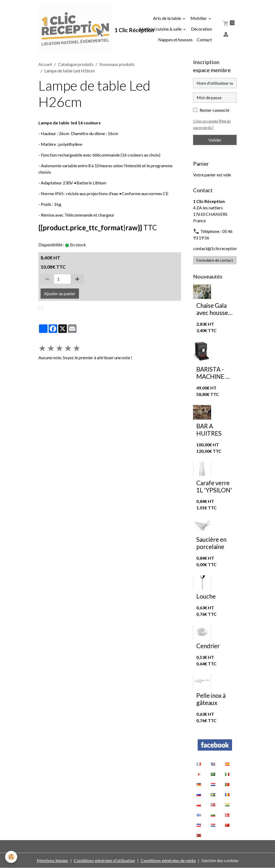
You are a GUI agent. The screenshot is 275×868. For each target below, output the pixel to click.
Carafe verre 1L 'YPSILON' (214, 487)
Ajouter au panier (60, 293)
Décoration (201, 29)
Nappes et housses (175, 40)
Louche (206, 596)
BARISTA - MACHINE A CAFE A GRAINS (213, 373)
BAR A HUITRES (209, 430)
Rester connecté (214, 110)
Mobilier (199, 18)
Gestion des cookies (220, 860)
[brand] (75, 29)
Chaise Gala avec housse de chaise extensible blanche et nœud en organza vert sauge (213, 309)
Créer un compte (206, 121)
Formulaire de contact (215, 260)
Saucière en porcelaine (211, 543)
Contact (204, 40)
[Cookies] (11, 857)
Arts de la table (167, 18)
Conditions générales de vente (168, 860)
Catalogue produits (76, 64)
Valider (215, 140)
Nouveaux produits (117, 64)
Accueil (45, 64)
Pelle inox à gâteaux (211, 699)
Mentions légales (53, 860)
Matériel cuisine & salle (161, 29)
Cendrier (208, 646)
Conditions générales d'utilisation (104, 860)
